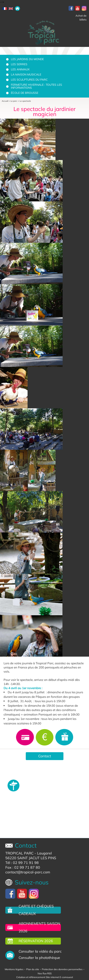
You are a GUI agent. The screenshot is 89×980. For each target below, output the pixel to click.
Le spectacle (25, 101)
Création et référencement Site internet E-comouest (45, 977)
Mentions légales (14, 969)
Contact (45, 756)
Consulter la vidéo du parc (40, 951)
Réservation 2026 (36, 941)
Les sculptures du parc (29, 80)
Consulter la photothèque (39, 958)
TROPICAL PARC (19, 853)
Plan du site (33, 969)
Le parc (14, 101)
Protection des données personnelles (62, 969)
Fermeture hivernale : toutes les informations (36, 86)
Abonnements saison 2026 (39, 927)
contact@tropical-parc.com (28, 872)
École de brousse (25, 93)
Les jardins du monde (27, 59)
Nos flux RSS (45, 973)
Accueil (5, 101)
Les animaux (20, 69)
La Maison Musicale (26, 74)
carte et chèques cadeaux (36, 910)
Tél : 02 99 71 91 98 (22, 863)
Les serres (19, 64)
